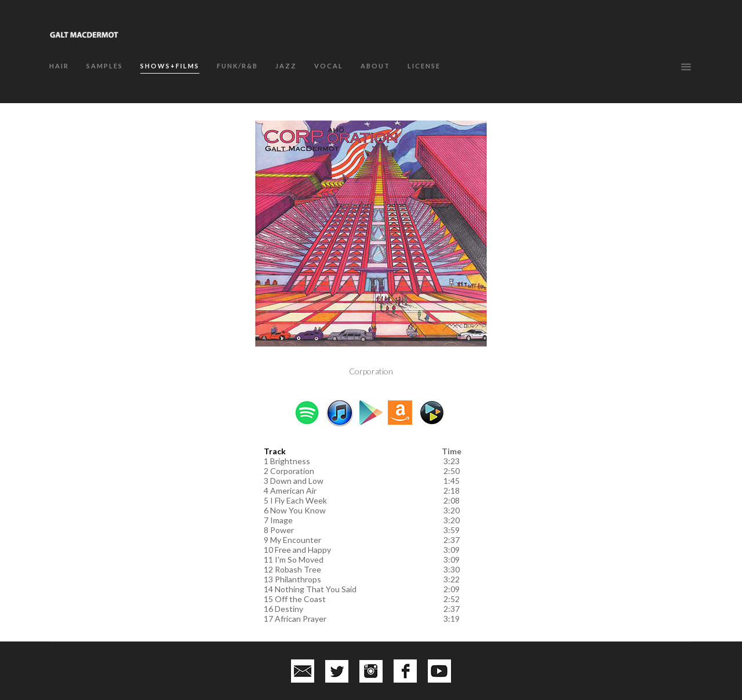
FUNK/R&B (237, 66)
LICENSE (424, 66)
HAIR (59, 66)
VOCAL (329, 66)
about (375, 66)
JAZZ (286, 66)
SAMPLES (105, 66)
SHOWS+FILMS (170, 66)
